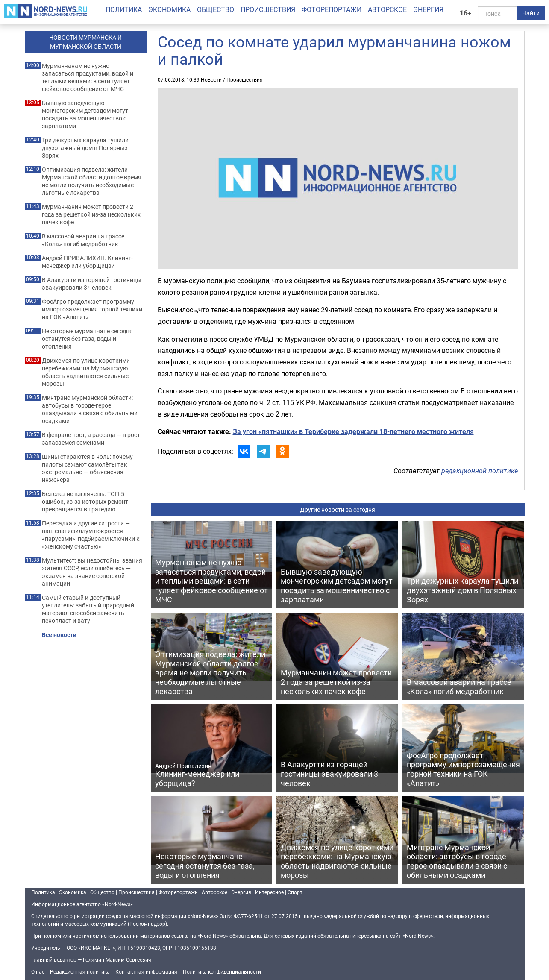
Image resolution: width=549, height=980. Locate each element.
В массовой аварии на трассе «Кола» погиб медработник (83, 240)
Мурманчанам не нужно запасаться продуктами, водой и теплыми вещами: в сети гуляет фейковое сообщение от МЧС (88, 77)
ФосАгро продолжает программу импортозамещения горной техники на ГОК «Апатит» (92, 309)
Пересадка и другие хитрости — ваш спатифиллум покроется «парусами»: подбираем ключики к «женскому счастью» (91, 535)
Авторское (387, 9)
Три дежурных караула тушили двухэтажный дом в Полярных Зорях (85, 148)
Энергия (428, 9)
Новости (211, 79)
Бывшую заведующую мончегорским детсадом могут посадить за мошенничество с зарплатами (85, 114)
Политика (124, 9)
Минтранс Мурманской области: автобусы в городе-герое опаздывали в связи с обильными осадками (90, 409)
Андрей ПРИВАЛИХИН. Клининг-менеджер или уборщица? (87, 262)
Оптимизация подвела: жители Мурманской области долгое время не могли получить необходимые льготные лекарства (92, 181)
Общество (216, 9)
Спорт (295, 892)
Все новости (59, 635)
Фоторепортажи (332, 9)
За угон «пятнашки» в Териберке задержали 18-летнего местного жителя (353, 431)
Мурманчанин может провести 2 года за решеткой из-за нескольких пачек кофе (91, 214)
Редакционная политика (80, 971)
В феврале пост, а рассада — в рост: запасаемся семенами (92, 439)
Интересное (269, 892)
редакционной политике (480, 471)
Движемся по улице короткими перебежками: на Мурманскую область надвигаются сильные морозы (86, 372)
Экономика (169, 9)
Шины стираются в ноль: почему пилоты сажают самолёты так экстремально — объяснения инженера (87, 468)
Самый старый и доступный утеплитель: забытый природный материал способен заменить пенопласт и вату (88, 609)
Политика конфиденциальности (222, 971)
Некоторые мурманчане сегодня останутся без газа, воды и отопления (87, 339)
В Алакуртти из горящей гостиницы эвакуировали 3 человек (92, 284)
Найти (531, 13)
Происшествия (268, 9)
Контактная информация (146, 971)
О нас (38, 971)
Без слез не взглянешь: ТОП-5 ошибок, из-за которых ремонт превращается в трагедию (85, 502)
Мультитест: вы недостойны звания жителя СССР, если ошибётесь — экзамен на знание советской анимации (92, 572)
